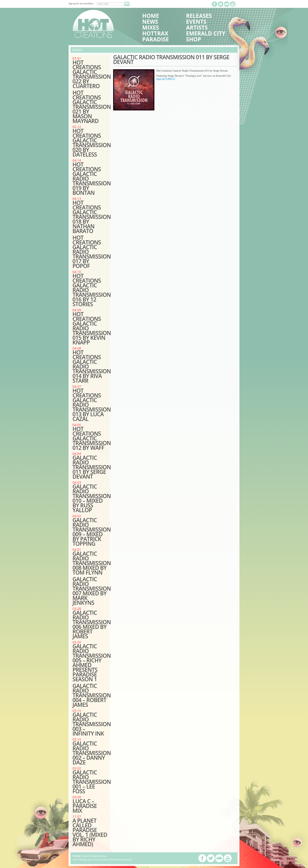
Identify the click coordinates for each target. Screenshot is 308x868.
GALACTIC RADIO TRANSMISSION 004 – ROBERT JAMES (92, 695)
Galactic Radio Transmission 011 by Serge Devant (92, 467)
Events (196, 22)
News (150, 22)
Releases (199, 16)
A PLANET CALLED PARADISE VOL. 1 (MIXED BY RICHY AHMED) (90, 832)
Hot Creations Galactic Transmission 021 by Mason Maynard (92, 107)
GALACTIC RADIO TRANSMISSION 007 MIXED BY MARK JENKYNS (92, 591)
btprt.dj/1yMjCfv (166, 79)
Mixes (151, 27)
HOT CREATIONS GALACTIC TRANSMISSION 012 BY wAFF (92, 438)
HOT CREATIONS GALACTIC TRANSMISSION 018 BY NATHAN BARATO (92, 217)
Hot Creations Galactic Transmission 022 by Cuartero (92, 74)
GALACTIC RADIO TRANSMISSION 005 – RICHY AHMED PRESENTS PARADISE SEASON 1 (92, 663)
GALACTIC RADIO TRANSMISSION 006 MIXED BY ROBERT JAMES (92, 624)
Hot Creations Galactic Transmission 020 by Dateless (92, 143)
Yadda (85, 856)
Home (151, 16)
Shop (194, 39)
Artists (197, 27)
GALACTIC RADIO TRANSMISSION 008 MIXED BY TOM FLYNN (92, 563)
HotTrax (155, 33)
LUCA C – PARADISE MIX (85, 806)
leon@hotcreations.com (121, 860)
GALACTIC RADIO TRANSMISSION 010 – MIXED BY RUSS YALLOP (92, 498)
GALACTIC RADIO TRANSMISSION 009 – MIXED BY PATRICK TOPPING (92, 532)
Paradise (156, 39)
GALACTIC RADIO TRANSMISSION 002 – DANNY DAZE (92, 753)
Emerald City (206, 33)
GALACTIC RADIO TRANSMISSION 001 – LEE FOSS (92, 782)
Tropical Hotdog (98, 856)
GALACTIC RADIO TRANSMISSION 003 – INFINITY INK (92, 724)
